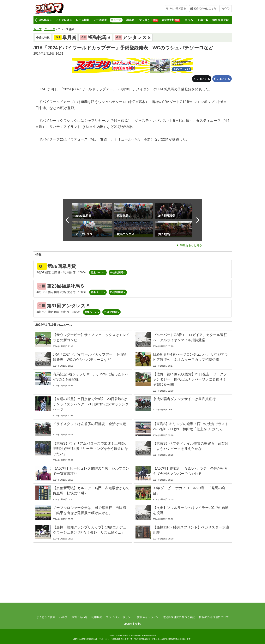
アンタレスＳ (64, 20)
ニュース (116, 20)
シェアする (203, 79)
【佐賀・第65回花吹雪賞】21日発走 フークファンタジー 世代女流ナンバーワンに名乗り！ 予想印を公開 (191, 379)
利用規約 (97, 617)
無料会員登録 (220, 20)
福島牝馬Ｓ (45, 20)
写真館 (130, 20)
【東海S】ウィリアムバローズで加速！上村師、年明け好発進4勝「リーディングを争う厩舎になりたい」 (91, 449)
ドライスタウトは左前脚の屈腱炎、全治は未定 (89, 424)
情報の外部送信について (214, 617)
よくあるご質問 (46, 617)
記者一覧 (203, 20)
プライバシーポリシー (120, 617)
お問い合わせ (79, 617)
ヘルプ (63, 617)
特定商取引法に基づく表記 (179, 617)
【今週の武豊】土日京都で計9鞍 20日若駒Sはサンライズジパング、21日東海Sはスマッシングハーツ (91, 404)
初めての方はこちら (205, 8)
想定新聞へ (119, 273)
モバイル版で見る (176, 8)
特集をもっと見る (191, 245)
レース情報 (83, 20)
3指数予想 (171, 20)
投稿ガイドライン (148, 617)
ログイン (226, 8)
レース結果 (100, 20)
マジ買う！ (149, 20)
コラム (189, 20)
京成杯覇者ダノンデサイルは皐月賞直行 (184, 399)
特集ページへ (98, 273)
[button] (36, 20)
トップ (38, 29)
